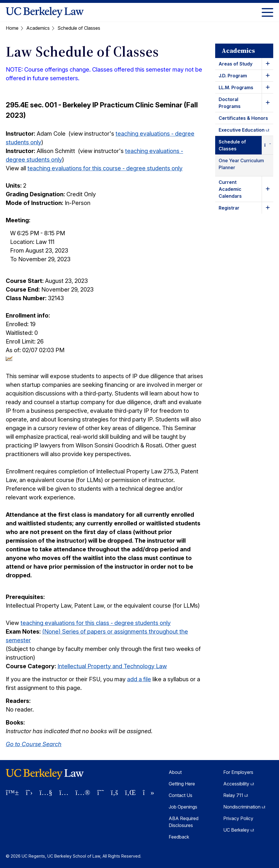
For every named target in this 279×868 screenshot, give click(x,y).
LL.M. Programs (236, 87)
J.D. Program (233, 76)
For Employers (238, 772)
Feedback (179, 837)
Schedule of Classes (232, 145)
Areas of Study (236, 64)
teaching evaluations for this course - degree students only (105, 168)
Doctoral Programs (230, 103)
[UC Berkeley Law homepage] (45, 12)
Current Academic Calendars (230, 189)
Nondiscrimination (244, 807)
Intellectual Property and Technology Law (112, 666)
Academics (38, 28)
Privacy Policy (238, 818)
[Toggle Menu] (267, 12)
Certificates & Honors (243, 118)
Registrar (229, 208)
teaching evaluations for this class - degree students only (96, 623)
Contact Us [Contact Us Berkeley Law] (181, 795)
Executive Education (246, 131)
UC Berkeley (239, 830)
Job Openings (183, 807)
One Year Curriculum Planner (241, 164)
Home (12, 28)
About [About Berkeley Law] (175, 772)
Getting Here (182, 784)
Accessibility (239, 784)
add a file (139, 679)
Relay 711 (236, 795)
